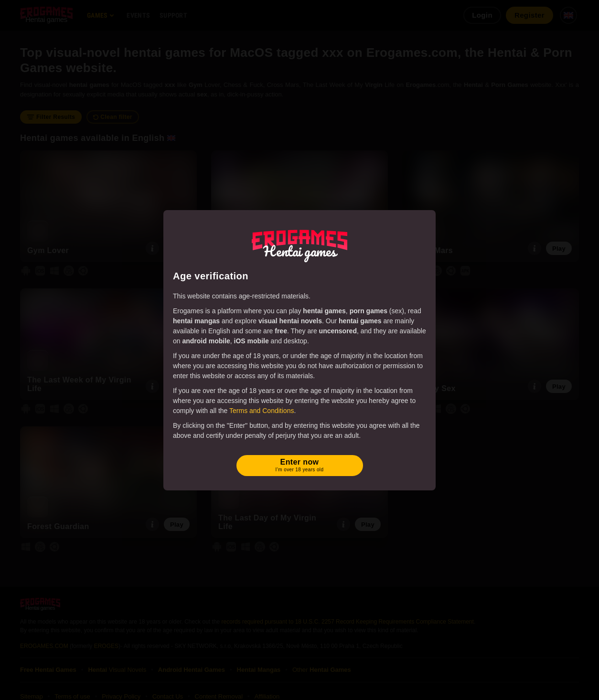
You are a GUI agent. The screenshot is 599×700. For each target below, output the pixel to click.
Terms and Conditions (262, 411)
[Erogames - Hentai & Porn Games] (299, 244)
